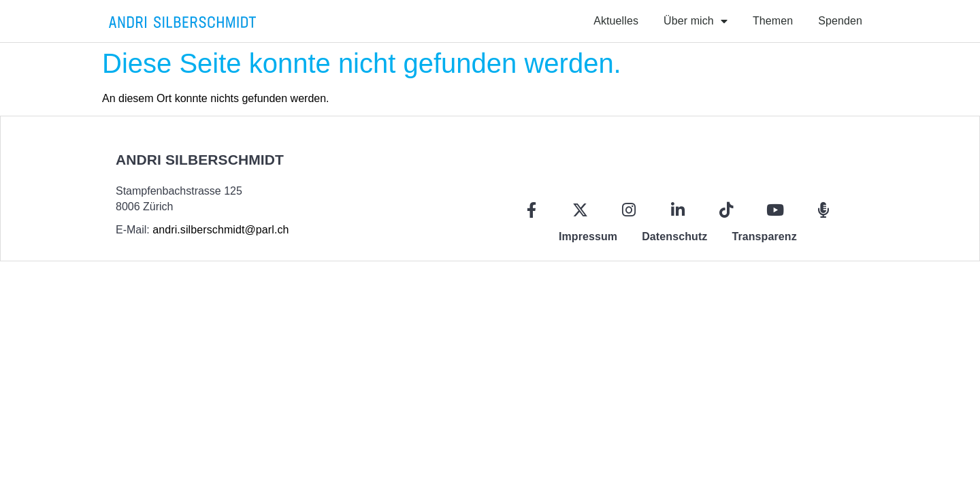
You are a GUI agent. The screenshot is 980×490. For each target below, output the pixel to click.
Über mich (696, 21)
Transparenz (764, 236)
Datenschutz (674, 236)
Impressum (588, 236)
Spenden (840, 21)
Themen (773, 21)
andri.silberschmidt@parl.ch (220, 230)
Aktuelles (616, 21)
